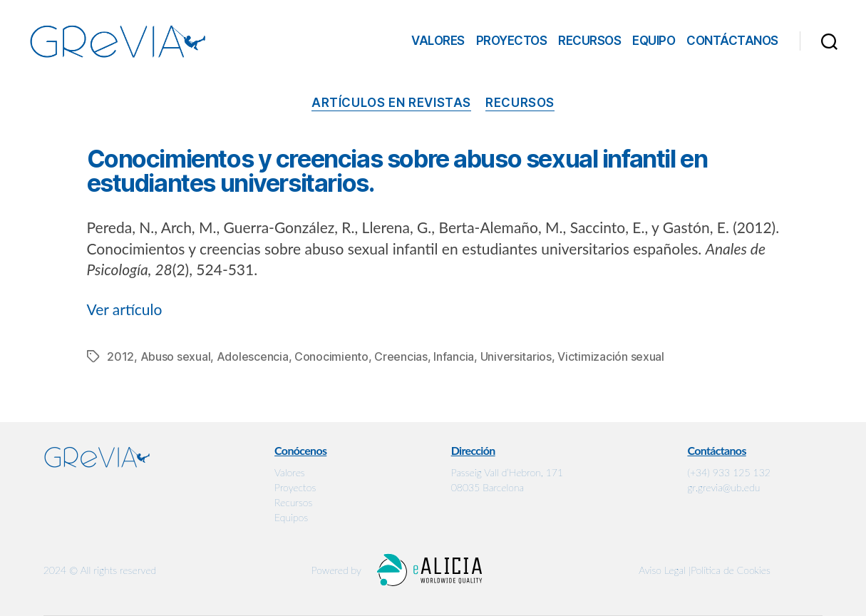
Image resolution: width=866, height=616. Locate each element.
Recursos (589, 41)
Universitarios (516, 356)
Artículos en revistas (391, 103)
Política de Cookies (731, 570)
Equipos (291, 517)
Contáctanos (732, 41)
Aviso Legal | (665, 570)
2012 (120, 356)
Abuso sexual (176, 356)
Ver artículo (125, 309)
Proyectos (512, 41)
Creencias (401, 356)
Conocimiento (331, 356)
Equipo (654, 41)
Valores (438, 41)
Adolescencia (253, 356)
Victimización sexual (611, 356)
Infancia (454, 356)
